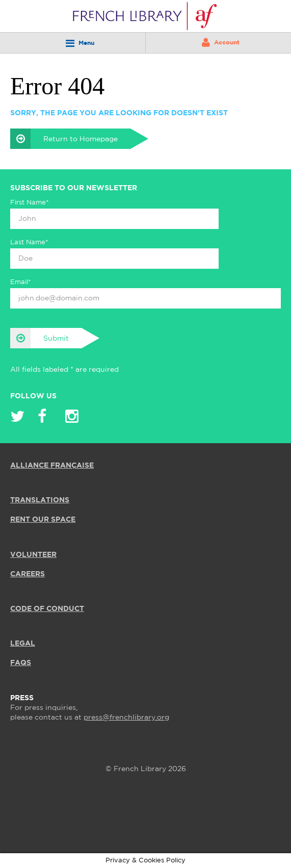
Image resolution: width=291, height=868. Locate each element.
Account (221, 42)
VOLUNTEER (33, 555)
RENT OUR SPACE (43, 520)
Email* (21, 282)
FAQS (21, 663)
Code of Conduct (47, 609)
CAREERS (28, 574)
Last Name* (29, 242)
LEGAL (23, 644)
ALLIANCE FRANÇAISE (52, 466)
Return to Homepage (64, 139)
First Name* (30, 203)
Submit (39, 338)
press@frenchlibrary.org (126, 718)
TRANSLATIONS (40, 500)
